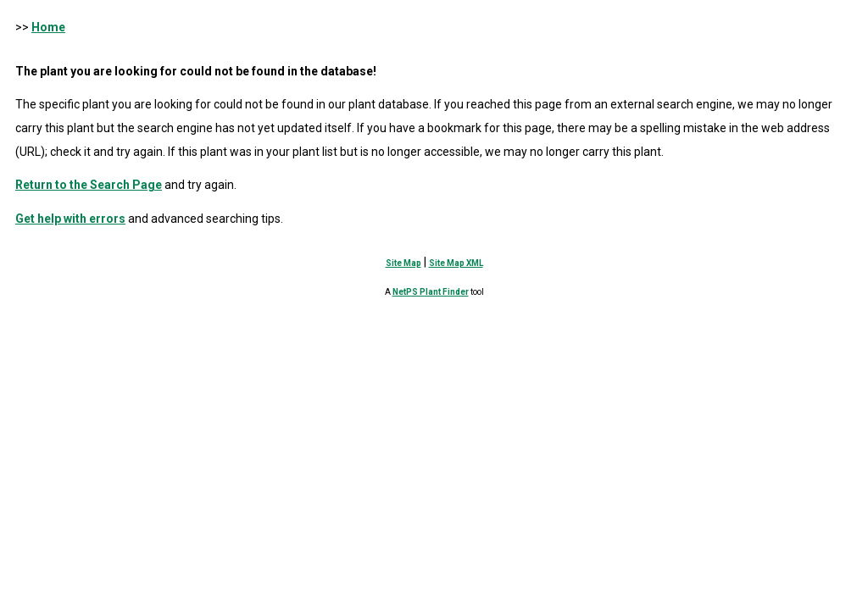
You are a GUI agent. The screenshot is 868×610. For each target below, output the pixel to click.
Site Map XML (456, 263)
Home (48, 27)
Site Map (403, 263)
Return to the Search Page (89, 185)
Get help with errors (70, 219)
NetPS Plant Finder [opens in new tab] (431, 292)
